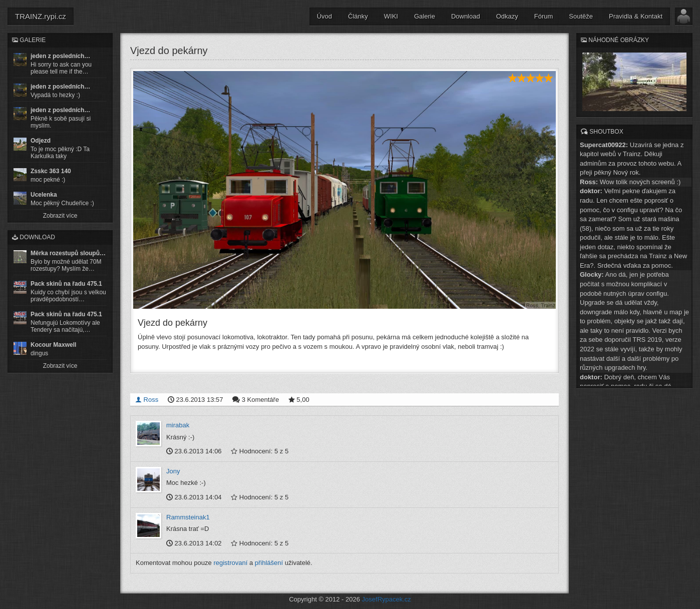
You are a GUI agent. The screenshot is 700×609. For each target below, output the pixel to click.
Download (466, 16)
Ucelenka (44, 195)
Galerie (425, 16)
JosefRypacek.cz (387, 599)
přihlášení (269, 562)
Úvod (324, 16)
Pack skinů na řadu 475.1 (66, 284)
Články (358, 16)
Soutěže (581, 16)
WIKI (391, 16)
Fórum (544, 16)
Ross (147, 399)
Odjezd (41, 141)
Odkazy (507, 16)
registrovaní (230, 562)
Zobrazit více (60, 216)
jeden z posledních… (60, 56)
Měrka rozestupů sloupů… (68, 253)
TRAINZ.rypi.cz (41, 16)
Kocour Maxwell (53, 345)
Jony (173, 470)
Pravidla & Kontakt (636, 16)
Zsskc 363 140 (51, 171)
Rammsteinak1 (188, 516)
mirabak (178, 425)
